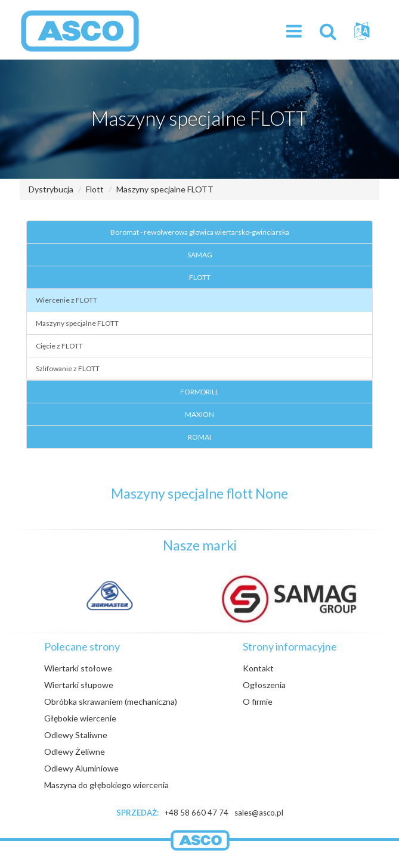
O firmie (258, 701)
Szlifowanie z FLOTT (68, 368)
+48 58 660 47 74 (197, 813)
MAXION (199, 414)
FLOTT (200, 277)
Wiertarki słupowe (79, 685)
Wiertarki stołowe (78, 668)
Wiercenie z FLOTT (66, 300)
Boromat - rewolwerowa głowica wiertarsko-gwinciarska (200, 232)
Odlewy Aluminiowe (81, 768)
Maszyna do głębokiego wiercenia (106, 785)
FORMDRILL (199, 392)
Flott (95, 189)
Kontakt (258, 668)
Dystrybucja (51, 189)
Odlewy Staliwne (76, 735)
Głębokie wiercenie (80, 718)
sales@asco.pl (259, 813)
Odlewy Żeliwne (75, 752)
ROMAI (199, 437)
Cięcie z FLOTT (59, 346)
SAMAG (200, 255)
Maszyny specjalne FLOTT (165, 189)
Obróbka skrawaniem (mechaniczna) (111, 701)
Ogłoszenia (264, 685)
